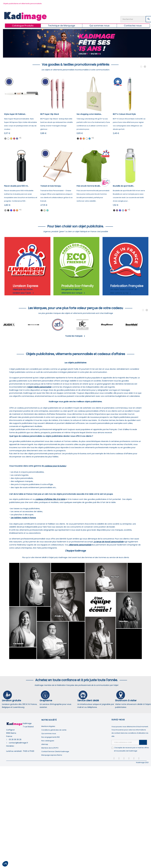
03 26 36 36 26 (15, 740)
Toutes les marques (76, 336)
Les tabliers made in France (23, 518)
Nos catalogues (48, 741)
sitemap (45, 744)
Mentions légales (48, 726)
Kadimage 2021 (142, 762)
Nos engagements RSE (51, 737)
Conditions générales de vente (54, 730)
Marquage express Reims (52, 755)
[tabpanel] (15, 325)
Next (145, 67)
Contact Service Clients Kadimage (55, 751)
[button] (5, 864)
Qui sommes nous (49, 734)
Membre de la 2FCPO (50, 748)
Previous (141, 67)
